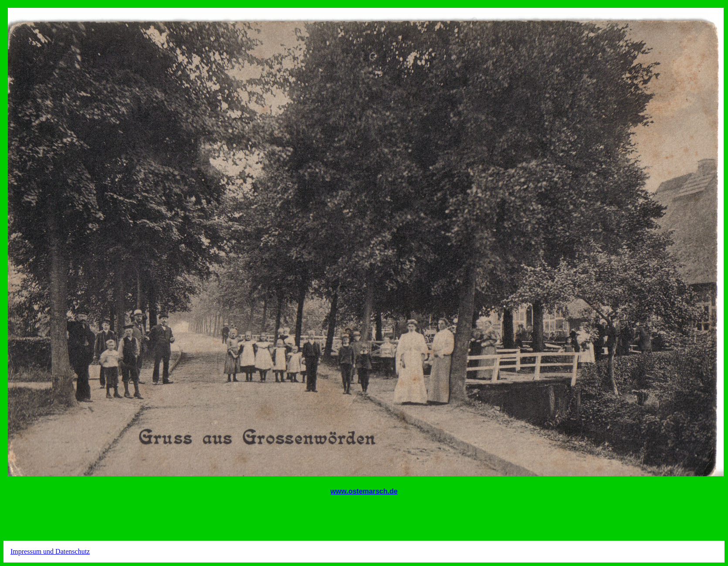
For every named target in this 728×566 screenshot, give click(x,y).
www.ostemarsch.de (364, 491)
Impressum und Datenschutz (50, 551)
